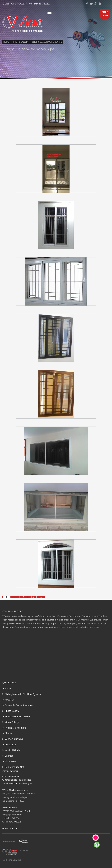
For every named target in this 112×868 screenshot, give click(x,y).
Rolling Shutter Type (14, 728)
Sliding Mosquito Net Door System (22, 694)
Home (7, 42)
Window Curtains (13, 739)
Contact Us (9, 744)
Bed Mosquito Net (13, 767)
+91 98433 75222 (39, 4)
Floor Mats (9, 761)
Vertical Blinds (11, 750)
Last (41, 597)
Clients (7, 733)
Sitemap (8, 756)
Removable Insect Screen (17, 716)
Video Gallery (11, 722)
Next (32, 597)
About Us (8, 700)
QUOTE (105, 14)
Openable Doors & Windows (18, 705)
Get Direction (10, 828)
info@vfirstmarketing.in (20, 783)
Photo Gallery (21, 42)
